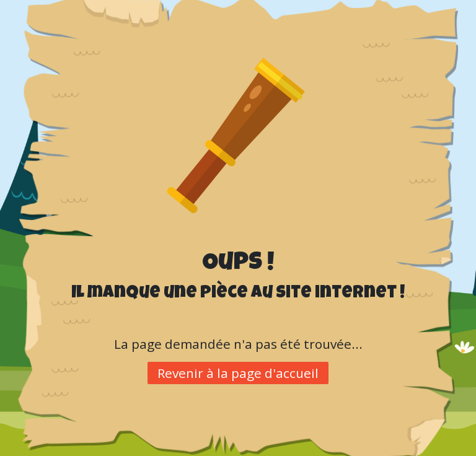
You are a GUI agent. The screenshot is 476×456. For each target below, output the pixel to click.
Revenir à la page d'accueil (238, 373)
